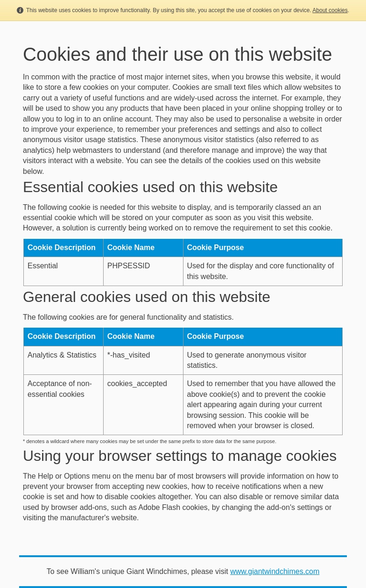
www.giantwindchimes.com (275, 571)
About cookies (330, 10)
